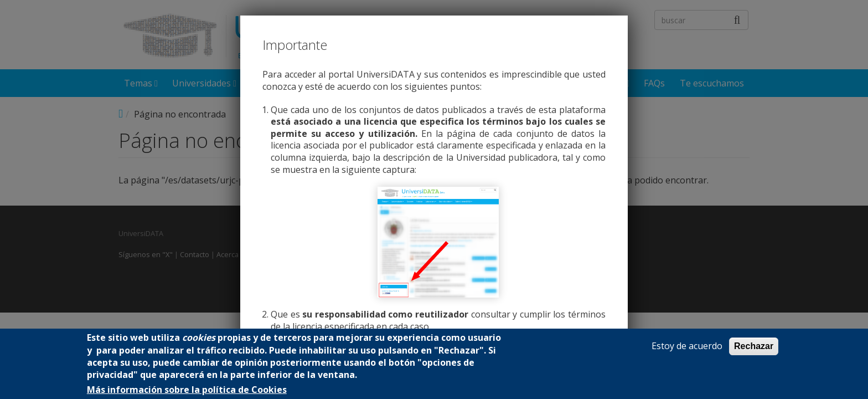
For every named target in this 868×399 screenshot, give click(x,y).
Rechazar (754, 346)
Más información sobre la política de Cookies (187, 390)
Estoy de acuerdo (687, 346)
